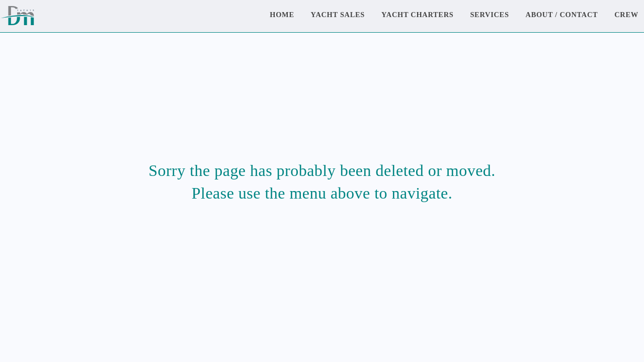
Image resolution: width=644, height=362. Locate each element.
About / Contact (562, 15)
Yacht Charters (418, 15)
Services (489, 15)
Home (282, 15)
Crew (626, 15)
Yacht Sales (338, 15)
